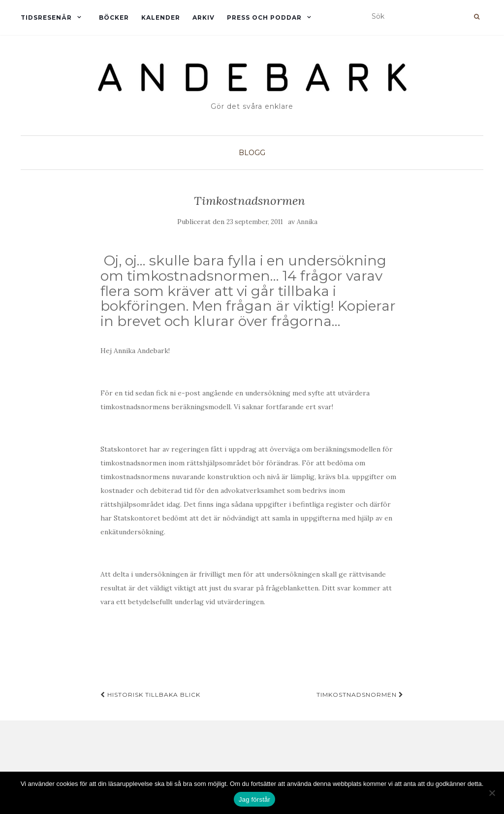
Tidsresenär (46, 17)
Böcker (114, 17)
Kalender (161, 17)
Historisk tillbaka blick (150, 695)
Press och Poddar (264, 17)
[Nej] (492, 793)
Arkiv (204, 17)
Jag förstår (254, 799)
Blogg (252, 153)
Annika (307, 222)
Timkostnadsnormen (360, 695)
